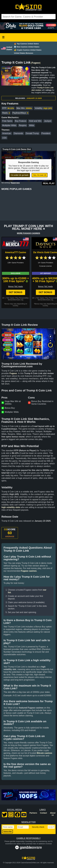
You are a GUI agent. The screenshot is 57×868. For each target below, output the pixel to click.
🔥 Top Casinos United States (26, 44)
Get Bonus (16, 292)
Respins (23, 125)
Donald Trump (32, 133)
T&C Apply (10, 298)
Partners (33, 813)
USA (4, 138)
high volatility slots (11, 507)
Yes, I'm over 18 (40, 175)
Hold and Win (35, 121)
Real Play (49, 183)
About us (53, 814)
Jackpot (48, 121)
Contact (44, 813)
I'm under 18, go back (20, 175)
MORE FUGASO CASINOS (28, 233)
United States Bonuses (24, 53)
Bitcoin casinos (44, 753)
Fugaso (36, 63)
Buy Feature (21, 121)
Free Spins (7, 121)
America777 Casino (16, 252)
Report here (15, 183)
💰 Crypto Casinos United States (28, 50)
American (7, 133)
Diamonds (18, 133)
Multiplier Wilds (9, 125)
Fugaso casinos (29, 571)
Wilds (32, 125)
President (46, 133)
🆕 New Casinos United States (27, 47)
